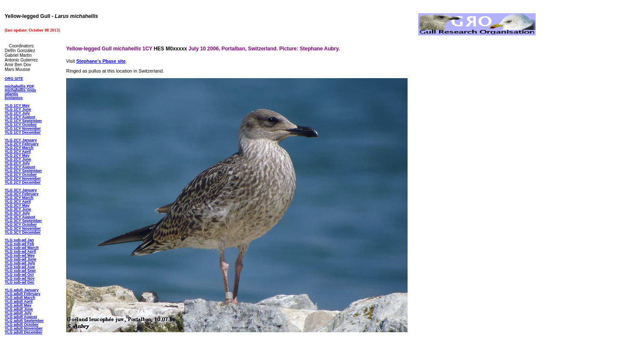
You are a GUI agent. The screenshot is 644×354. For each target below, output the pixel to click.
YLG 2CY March (19, 148)
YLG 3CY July (17, 213)
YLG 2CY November (23, 178)
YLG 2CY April (18, 152)
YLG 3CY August (20, 217)
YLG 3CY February (22, 194)
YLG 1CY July (17, 113)
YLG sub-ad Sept (20, 271)
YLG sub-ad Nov (20, 278)
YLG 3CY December (23, 232)
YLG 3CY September (23, 221)
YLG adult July (18, 313)
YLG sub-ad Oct (19, 275)
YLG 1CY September (23, 121)
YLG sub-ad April (20, 252)
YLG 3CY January (21, 190)
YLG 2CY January (21, 140)
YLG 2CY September (23, 171)
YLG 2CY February (22, 144)
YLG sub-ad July (20, 263)
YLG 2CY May (17, 155)
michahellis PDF (20, 86)
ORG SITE (14, 79)
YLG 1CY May (17, 105)
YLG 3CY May (17, 205)
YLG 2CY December (23, 182)
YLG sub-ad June (20, 259)
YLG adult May (18, 305)
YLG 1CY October (21, 125)
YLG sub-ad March (22, 248)
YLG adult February (23, 294)
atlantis (12, 94)
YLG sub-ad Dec (20, 282)
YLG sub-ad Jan (19, 240)
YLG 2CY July (17, 163)
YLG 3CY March (19, 198)
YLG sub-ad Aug (20, 267)
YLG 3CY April (18, 202)
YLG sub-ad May (20, 255)
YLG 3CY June (18, 209)
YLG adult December (24, 332)
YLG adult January (22, 290)
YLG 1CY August (20, 117)
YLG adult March (20, 298)
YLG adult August (21, 317)
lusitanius (14, 98)
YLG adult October (22, 325)
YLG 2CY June (18, 159)
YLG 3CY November (23, 228)
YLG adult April (19, 301)
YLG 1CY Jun (17, 109)
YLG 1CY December (23, 132)
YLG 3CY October (21, 225)
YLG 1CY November (23, 129)
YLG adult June (19, 309)
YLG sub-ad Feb (19, 244)
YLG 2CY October (21, 175)
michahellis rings (20, 90)
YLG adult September (24, 321)
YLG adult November (24, 328)
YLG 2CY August (20, 167)
